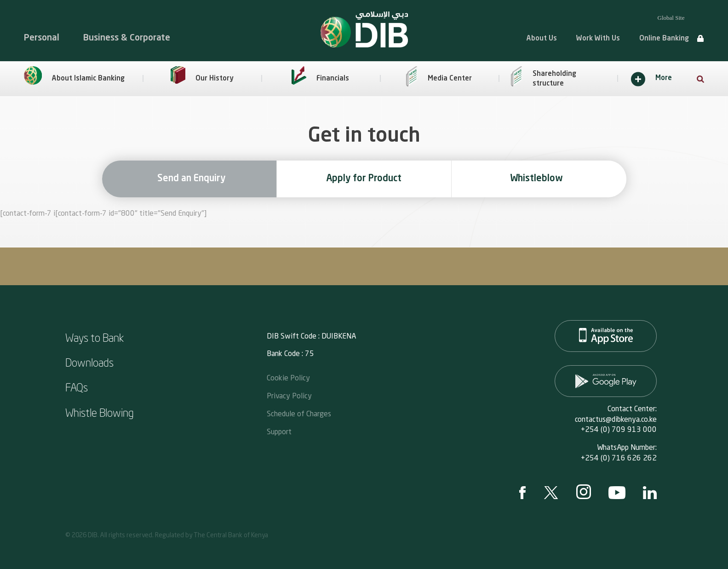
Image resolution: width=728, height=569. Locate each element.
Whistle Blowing (100, 412)
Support (279, 431)
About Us (542, 39)
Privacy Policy (289, 395)
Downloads (89, 362)
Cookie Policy (288, 377)
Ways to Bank (95, 337)
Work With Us (598, 39)
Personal (42, 38)
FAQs (77, 387)
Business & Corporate (127, 38)
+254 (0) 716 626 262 (619, 459)
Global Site (671, 18)
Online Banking (664, 39)
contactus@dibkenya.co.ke (616, 420)
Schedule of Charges (299, 413)
